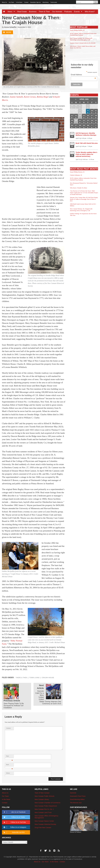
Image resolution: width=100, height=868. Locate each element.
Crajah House (48, 678)
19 (72, 120)
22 (84, 120)
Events (79, 12)
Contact (26, 2)
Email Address (83, 75)
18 (96, 116)
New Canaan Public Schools (45, 796)
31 (80, 106)
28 (80, 125)
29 (72, 106)
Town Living (34, 678)
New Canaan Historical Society (45, 824)
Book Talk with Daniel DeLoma (87, 143)
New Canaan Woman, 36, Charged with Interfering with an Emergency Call (81, 39)
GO (96, 2)
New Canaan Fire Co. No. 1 (44, 809)
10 (92, 111)
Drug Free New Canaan (43, 828)
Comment (8, 728)
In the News (19, 2)
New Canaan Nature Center (44, 821)
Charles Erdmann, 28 (76, 175)
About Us (4, 2)
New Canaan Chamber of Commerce (48, 803)
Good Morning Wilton (77, 799)
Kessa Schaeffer (10, 27)
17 (92, 116)
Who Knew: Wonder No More (79, 188)
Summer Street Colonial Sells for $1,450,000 (83, 43)
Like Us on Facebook (14, 812)
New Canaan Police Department (46, 806)
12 (72, 116)
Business (33, 12)
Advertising (45, 2)
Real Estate (22, 12)
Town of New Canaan (42, 793)
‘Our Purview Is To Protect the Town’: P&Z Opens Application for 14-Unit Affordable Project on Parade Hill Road (84, 193)
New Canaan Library (42, 799)
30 (76, 106)
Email (9, 765)
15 (84, 116)
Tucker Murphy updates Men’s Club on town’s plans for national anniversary (86, 154)
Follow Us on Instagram (15, 827)
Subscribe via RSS (14, 832)
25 (96, 120)
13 (76, 116)
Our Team (11, 2)
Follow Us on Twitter (14, 817)
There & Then (44, 12)
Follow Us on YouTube (14, 822)
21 (80, 120)
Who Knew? (90, 12)
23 (88, 120)
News (12, 12)
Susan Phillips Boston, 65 (77, 30)
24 (92, 120)
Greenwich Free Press (78, 796)
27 (76, 125)
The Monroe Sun (76, 803)
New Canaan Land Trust (43, 812)
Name (9, 757)
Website (8, 773)
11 (96, 111)
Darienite (73, 793)
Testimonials (54, 2)
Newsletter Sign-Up (35, 2)
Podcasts (68, 12)
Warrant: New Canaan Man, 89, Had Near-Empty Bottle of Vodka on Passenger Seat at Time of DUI (84, 199)
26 (72, 125)
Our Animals (57, 12)
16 (88, 116)
